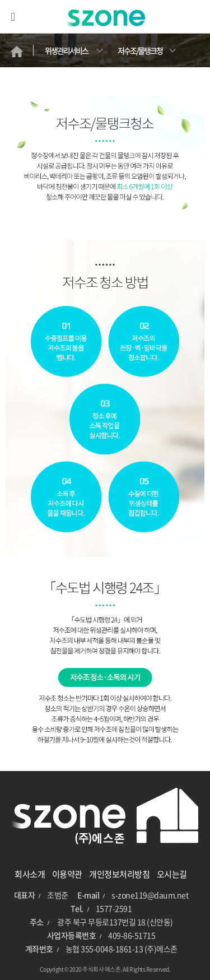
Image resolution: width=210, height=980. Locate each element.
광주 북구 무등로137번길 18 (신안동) (115, 922)
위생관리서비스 (66, 50)
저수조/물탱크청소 (140, 56)
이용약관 (67, 874)
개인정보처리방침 (119, 874)
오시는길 (172, 874)
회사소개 (30, 874)
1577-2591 (114, 908)
